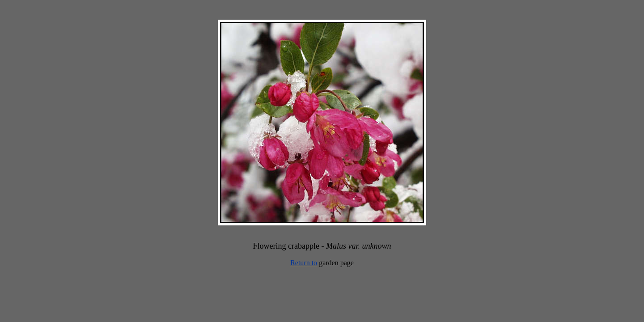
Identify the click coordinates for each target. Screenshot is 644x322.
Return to (304, 263)
